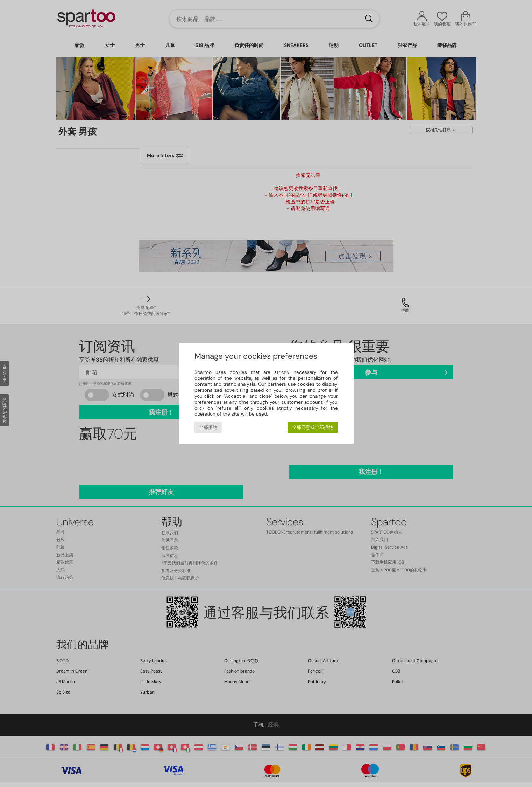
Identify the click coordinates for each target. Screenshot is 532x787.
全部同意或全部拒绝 (313, 427)
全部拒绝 (208, 427)
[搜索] (369, 19)
